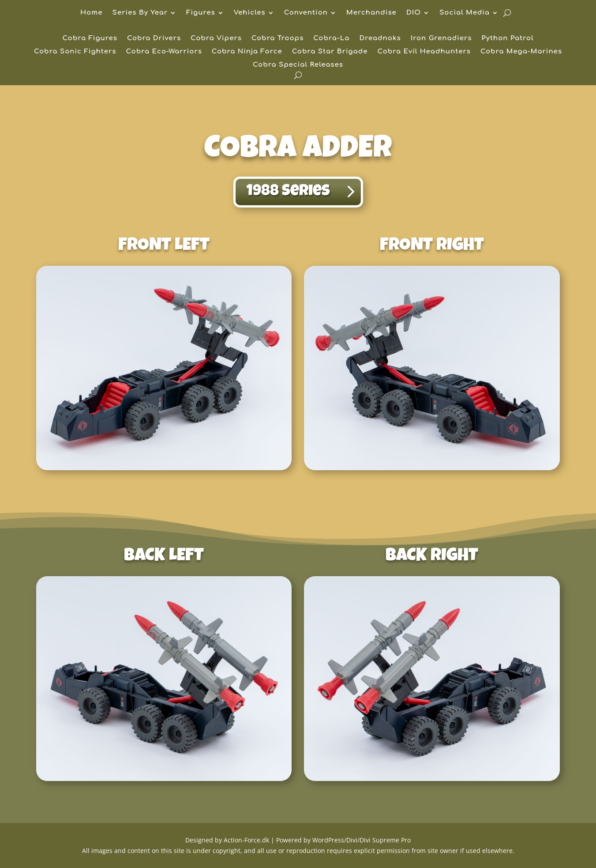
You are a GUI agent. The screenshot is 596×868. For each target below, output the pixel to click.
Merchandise (371, 13)
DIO (414, 13)
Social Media (465, 13)
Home (92, 13)
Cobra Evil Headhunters (424, 52)
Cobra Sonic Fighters (75, 52)
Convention (306, 13)
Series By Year (140, 13)
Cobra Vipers (216, 39)
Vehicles (250, 13)
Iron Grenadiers (441, 39)
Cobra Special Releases (298, 65)
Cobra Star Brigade (330, 52)
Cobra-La (331, 39)
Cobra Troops (277, 39)
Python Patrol (507, 39)
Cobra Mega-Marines (521, 52)
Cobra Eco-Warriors (164, 52)
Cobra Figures (90, 39)
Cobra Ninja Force (247, 52)
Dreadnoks (380, 39)
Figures (201, 13)
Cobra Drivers (154, 39)
